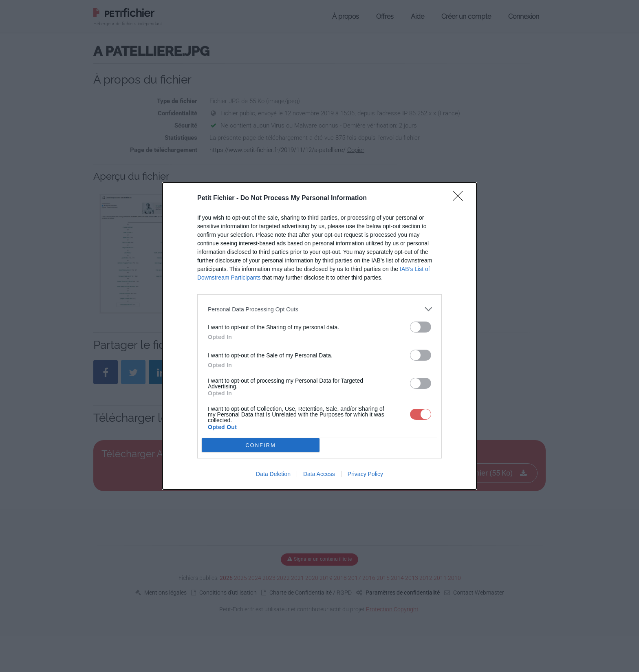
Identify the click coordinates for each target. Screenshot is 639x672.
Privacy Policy (365, 474)
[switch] (421, 327)
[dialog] (319, 336)
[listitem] (319, 309)
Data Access (319, 474)
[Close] (461, 198)
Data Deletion (273, 474)
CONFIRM (261, 445)
